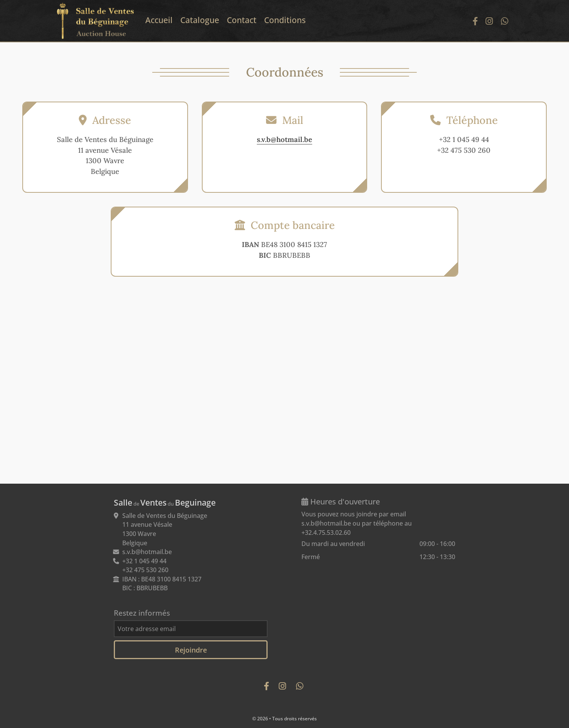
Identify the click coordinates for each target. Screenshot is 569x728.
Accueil (159, 20)
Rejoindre (191, 650)
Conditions (285, 20)
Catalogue (200, 20)
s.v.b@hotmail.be (284, 139)
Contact (242, 20)
